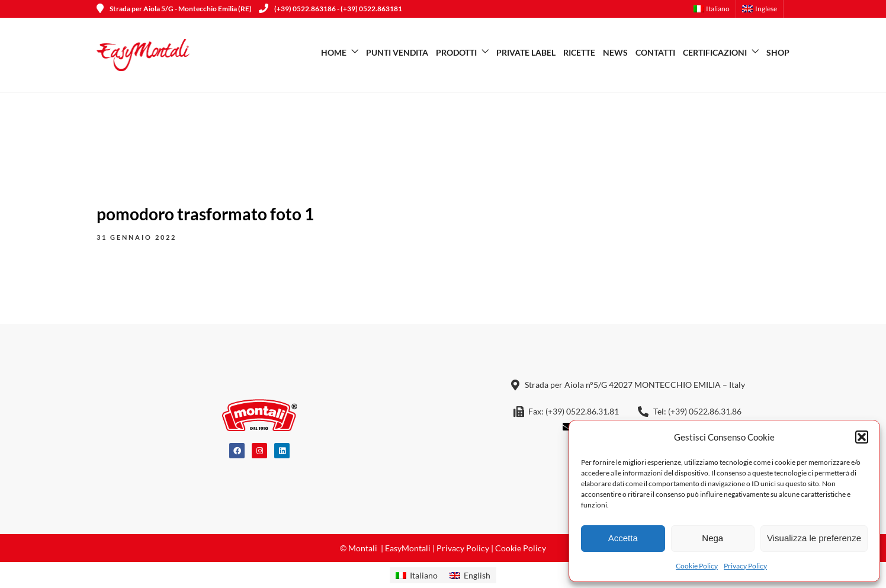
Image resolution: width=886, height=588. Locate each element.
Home (334, 52)
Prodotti (456, 52)
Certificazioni (715, 52)
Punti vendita (397, 52)
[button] (862, 437)
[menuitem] (715, 9)
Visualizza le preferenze (814, 538)
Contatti (655, 52)
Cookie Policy (697, 566)
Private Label (526, 52)
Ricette (579, 52)
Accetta (623, 538)
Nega (712, 538)
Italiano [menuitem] (424, 575)
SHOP (778, 52)
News (615, 52)
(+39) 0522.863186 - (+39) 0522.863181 (330, 9)
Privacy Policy (745, 566)
